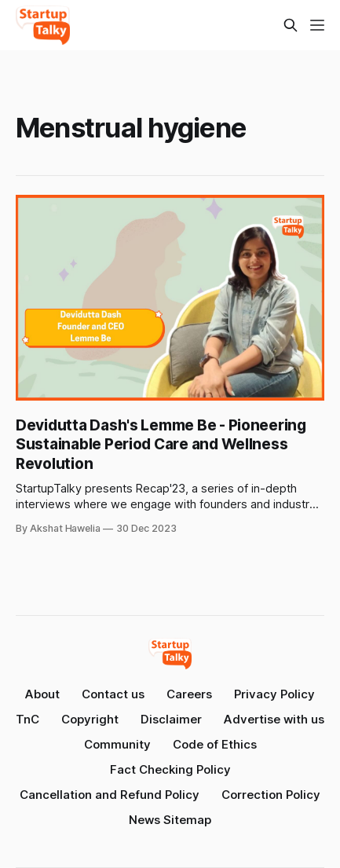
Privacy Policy (274, 694)
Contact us (113, 694)
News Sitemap (170, 820)
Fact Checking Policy (170, 769)
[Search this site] (291, 25)
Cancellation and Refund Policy (110, 795)
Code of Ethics (215, 744)
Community (117, 744)
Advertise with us (274, 719)
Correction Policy (271, 795)
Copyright (90, 719)
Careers (189, 694)
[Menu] (317, 25)
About (42, 694)
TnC (27, 719)
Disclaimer (171, 719)
